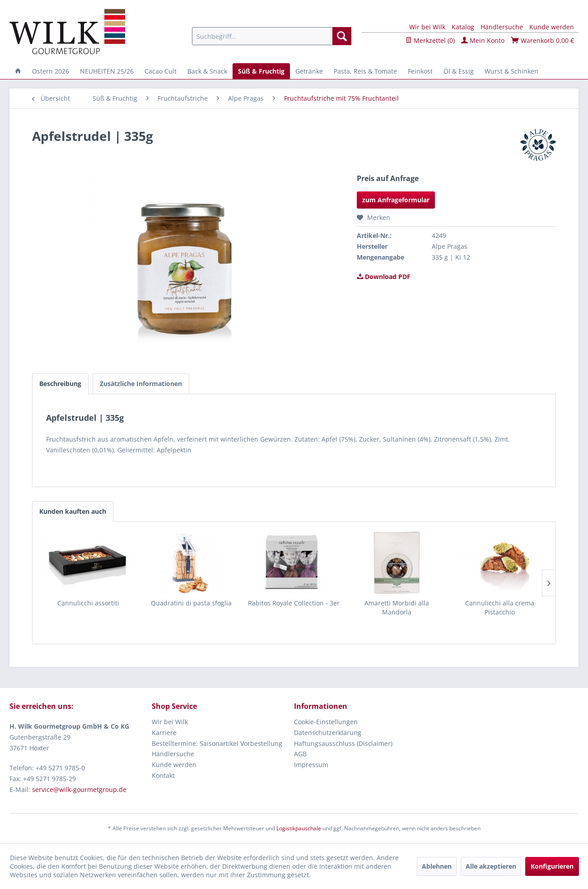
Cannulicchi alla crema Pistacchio (500, 607)
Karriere (164, 733)
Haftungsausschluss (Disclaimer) (343, 743)
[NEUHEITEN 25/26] (107, 71)
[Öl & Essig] (459, 71)
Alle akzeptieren (491, 866)
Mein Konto (483, 40)
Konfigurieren (552, 866)
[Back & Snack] (207, 71)
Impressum (311, 765)
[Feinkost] (420, 71)
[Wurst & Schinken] (511, 71)
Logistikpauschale (299, 828)
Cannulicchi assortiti (88, 603)
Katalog (463, 27)
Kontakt (163, 775)
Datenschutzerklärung (328, 733)
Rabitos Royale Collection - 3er (294, 603)
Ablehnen (437, 866)
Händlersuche (502, 27)
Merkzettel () (430, 40)
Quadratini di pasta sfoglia (191, 603)
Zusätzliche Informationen (141, 384)
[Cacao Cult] (161, 71)
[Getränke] (309, 71)
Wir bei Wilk (427, 27)
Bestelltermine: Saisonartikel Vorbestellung (217, 743)
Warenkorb (542, 40)
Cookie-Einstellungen (326, 722)
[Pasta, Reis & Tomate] (365, 71)
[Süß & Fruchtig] (261, 71)
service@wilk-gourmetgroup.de (79, 789)
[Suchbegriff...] (272, 36)
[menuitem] (272, 36)
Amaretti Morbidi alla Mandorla (397, 607)
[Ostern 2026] (51, 71)
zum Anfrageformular (396, 200)
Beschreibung (60, 384)
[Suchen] (342, 36)
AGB (300, 754)
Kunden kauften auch (73, 511)
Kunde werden (552, 27)
